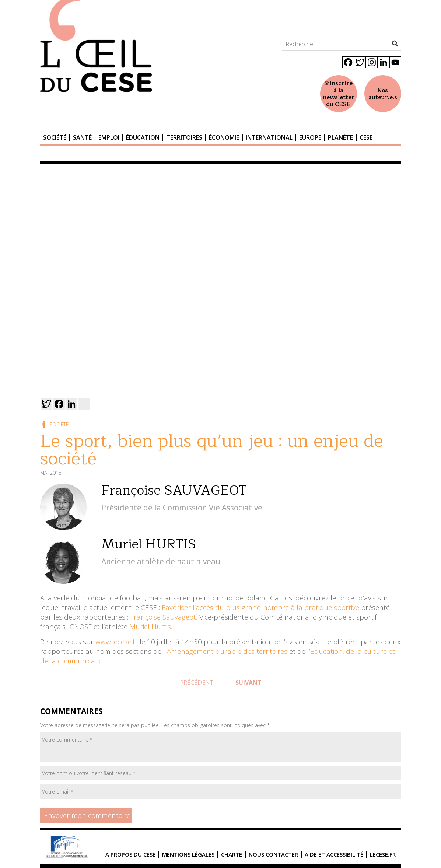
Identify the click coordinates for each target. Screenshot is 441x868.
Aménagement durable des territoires (227, 651)
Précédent (197, 683)
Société (55, 137)
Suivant (248, 683)
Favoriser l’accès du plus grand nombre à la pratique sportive (260, 607)
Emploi (109, 137)
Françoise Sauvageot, (164, 617)
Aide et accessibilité (334, 854)
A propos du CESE (130, 854)
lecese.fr (383, 854)
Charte (232, 854)
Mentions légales (188, 854)
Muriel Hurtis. (151, 627)
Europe (310, 137)
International (269, 137)
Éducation (143, 137)
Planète (340, 137)
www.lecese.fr (116, 642)
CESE (366, 137)
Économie (224, 137)
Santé (82, 137)
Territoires (184, 137)
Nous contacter (273, 854)
